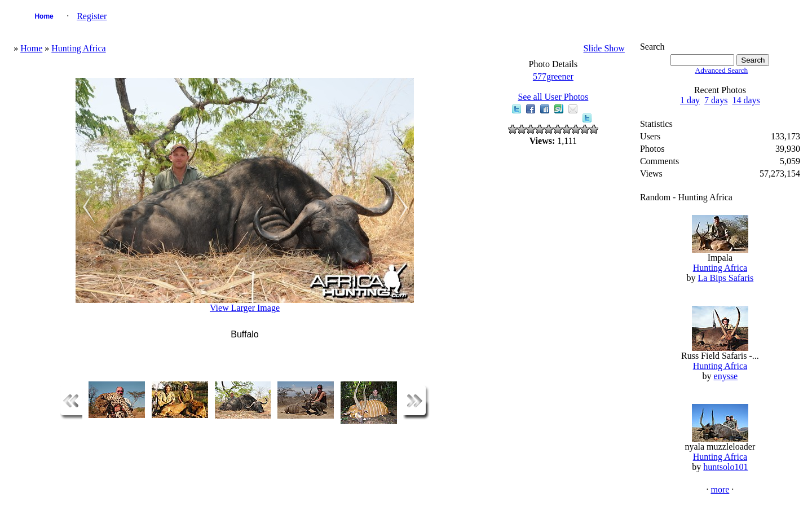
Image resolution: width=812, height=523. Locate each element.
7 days (716, 100)
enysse (726, 376)
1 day (690, 100)
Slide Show (604, 48)
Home (44, 16)
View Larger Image (245, 308)
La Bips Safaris (726, 278)
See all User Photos (553, 97)
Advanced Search (722, 70)
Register (92, 16)
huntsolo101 (725, 467)
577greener (553, 76)
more (720, 489)
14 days (746, 100)
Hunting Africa (78, 48)
